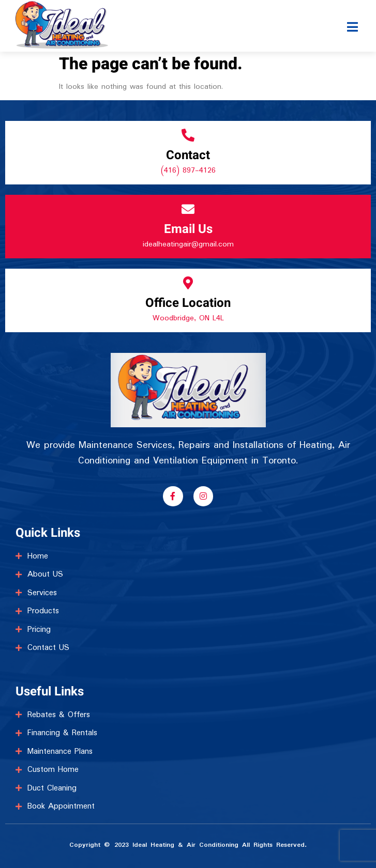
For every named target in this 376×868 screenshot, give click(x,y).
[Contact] (188, 135)
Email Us (188, 229)
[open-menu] (353, 18)
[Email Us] (188, 209)
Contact (188, 155)
